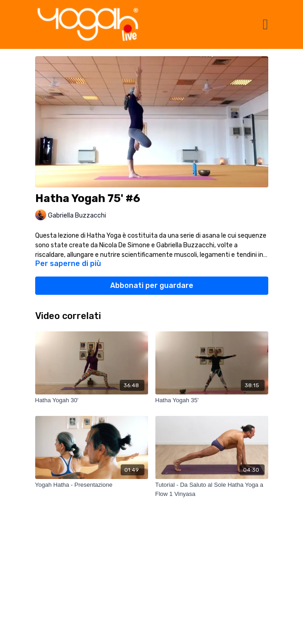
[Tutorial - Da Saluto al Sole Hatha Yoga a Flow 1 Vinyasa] (212, 489)
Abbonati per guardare (152, 285)
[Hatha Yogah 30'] (92, 400)
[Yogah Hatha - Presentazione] (92, 485)
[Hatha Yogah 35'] (212, 400)
